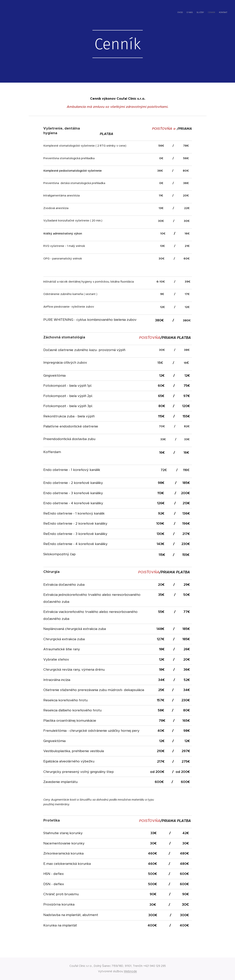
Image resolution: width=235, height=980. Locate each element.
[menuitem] (212, 13)
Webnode (130, 971)
